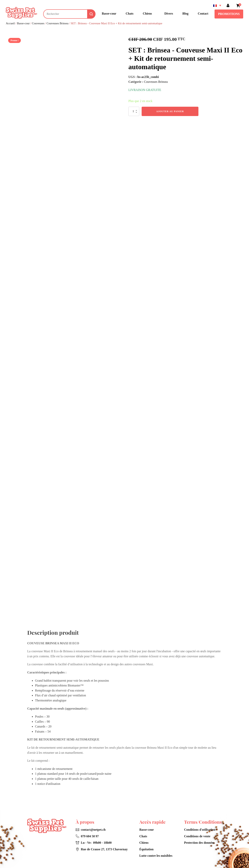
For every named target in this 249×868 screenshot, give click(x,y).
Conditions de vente (197, 836)
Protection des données (199, 843)
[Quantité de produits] (134, 111)
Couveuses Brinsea (57, 23)
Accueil (10, 23)
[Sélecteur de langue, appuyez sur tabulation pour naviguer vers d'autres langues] (216, 5)
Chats (143, 836)
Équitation (146, 849)
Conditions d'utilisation (200, 830)
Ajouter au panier (170, 111)
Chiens (144, 843)
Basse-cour (23, 23)
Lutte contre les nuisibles (156, 856)
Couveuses (38, 23)
